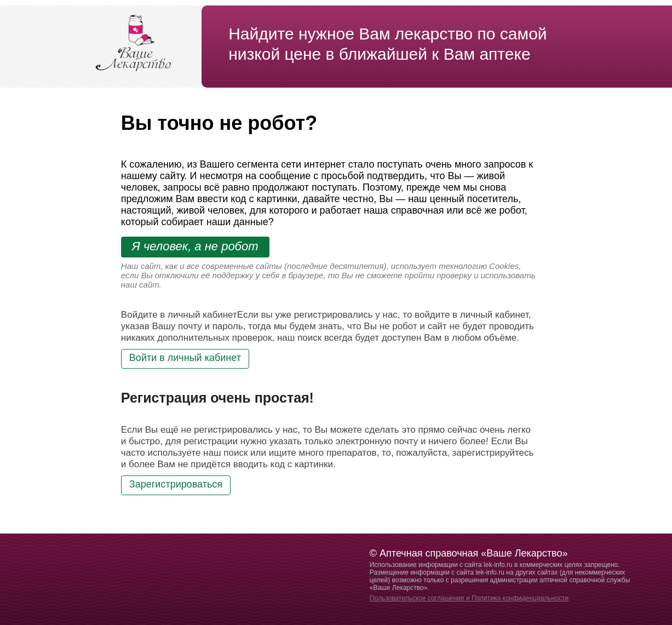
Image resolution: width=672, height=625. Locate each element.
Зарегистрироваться (176, 484)
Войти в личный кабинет (185, 358)
